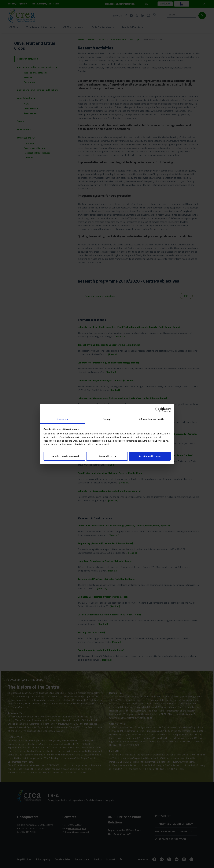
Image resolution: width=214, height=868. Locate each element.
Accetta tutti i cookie (150, 456)
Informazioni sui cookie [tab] (152, 419)
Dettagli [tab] (107, 419)
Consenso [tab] (62, 419)
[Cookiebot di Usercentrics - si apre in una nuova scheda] (158, 410)
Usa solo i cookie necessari (64, 456)
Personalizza (107, 456)
